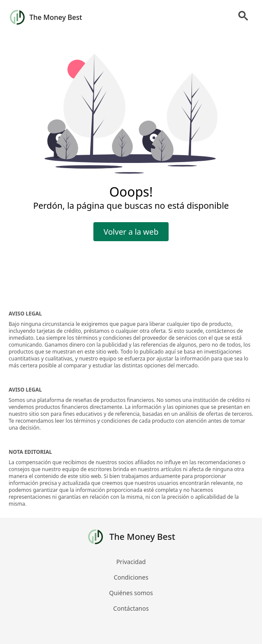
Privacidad (131, 562)
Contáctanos (131, 608)
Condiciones (131, 577)
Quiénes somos (131, 593)
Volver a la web (131, 232)
